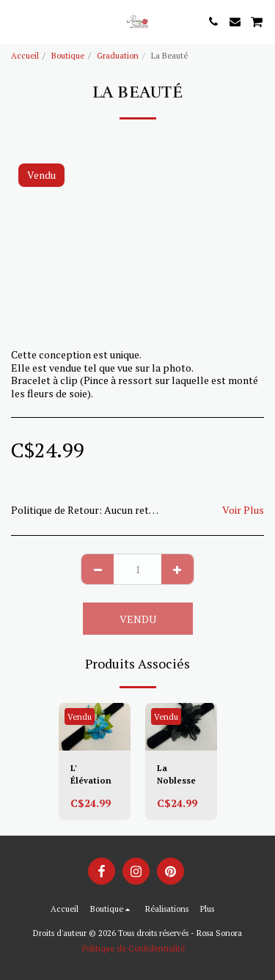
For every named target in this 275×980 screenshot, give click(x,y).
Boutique (68, 55)
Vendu (138, 619)
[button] (16, 21)
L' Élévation (91, 774)
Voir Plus (243, 510)
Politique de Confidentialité (133, 948)
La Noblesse (176, 774)
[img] (95, 727)
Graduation (118, 55)
